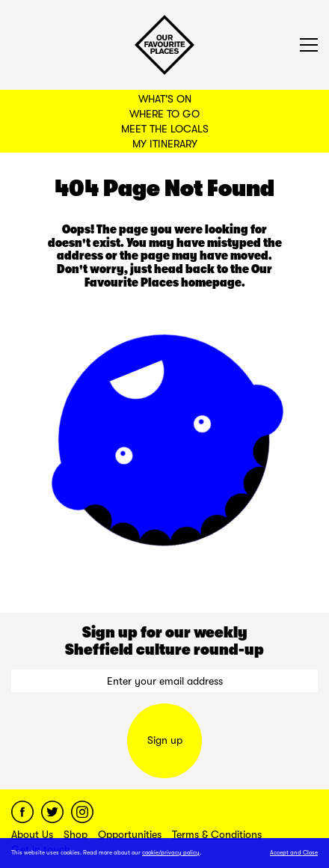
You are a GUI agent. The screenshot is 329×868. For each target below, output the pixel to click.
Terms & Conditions (217, 834)
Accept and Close (294, 853)
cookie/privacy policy (171, 853)
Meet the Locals (165, 129)
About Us (32, 834)
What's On (165, 99)
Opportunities (130, 834)
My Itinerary (165, 144)
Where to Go (164, 114)
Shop (76, 834)
